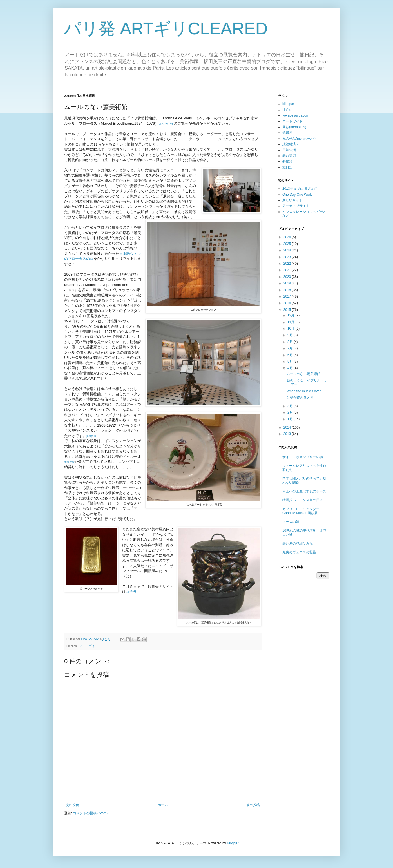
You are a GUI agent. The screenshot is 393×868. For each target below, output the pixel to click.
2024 (288, 250)
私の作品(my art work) (299, 139)
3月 (291, 406)
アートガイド (89, 646)
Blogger (233, 843)
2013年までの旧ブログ (300, 189)
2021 (288, 270)
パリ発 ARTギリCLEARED (166, 29)
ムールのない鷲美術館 (303, 374)
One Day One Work (297, 195)
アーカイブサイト (296, 206)
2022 (288, 264)
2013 (288, 434)
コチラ (131, 592)
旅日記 (287, 167)
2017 (288, 296)
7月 (291, 348)
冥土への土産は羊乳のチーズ (304, 491)
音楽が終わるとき (300, 398)
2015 (288, 310)
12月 (292, 315)
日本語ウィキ (166, 124)
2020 (288, 277)
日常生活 (289, 150)
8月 (291, 342)
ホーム (163, 805)
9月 (291, 335)
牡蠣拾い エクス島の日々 (303, 500)
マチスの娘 (291, 522)
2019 (288, 283)
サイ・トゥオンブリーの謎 (303, 457)
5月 (291, 362)
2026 (288, 237)
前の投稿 (253, 805)
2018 (288, 290)
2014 (288, 427)
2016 (288, 303)
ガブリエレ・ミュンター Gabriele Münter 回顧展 (301, 511)
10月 (292, 329)
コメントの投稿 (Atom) (90, 813)
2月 (291, 412)
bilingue (288, 104)
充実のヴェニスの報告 (299, 552)
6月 (291, 355)
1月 (291, 419)
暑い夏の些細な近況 (298, 543)
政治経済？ (291, 144)
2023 (288, 257)
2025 (288, 244)
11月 (292, 322)
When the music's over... (305, 391)
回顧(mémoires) (294, 127)
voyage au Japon (295, 115)
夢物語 (287, 161)
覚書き (287, 133)
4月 (291, 368)
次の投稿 (72, 805)
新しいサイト (292, 200)
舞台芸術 (289, 156)
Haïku (287, 110)
